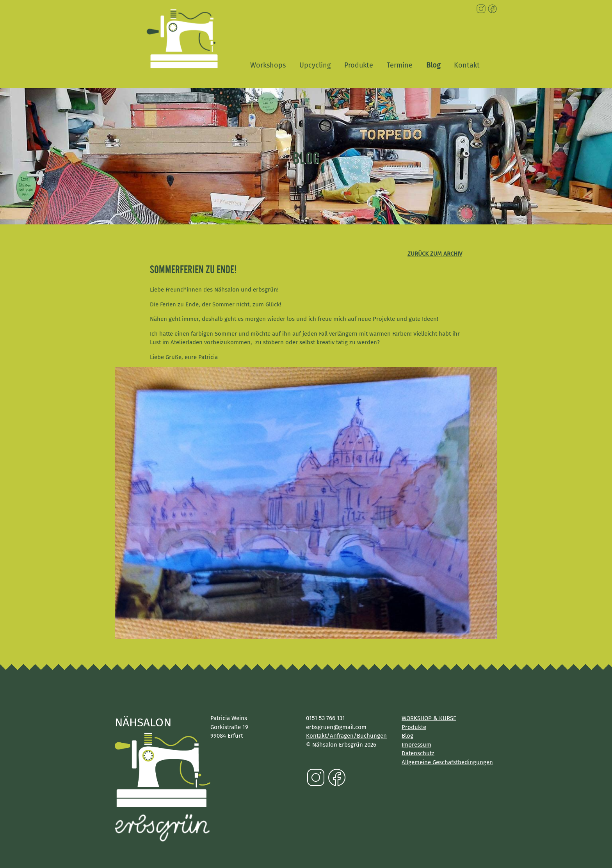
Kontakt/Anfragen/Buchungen (346, 736)
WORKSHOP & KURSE (429, 718)
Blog (433, 65)
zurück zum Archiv (435, 254)
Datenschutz (418, 753)
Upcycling (315, 65)
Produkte (359, 65)
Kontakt (467, 65)
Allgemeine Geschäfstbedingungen (447, 762)
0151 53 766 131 (326, 718)
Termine (400, 65)
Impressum (416, 745)
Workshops (268, 65)
